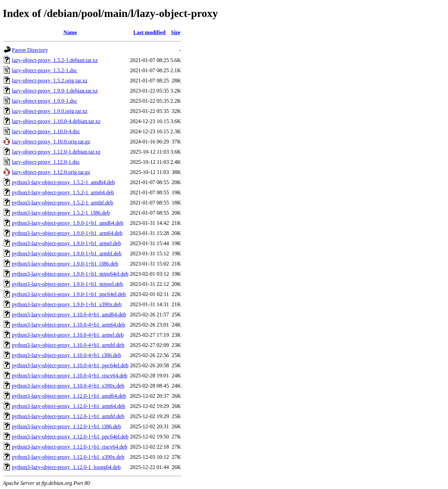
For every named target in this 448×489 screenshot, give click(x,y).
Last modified (150, 32)
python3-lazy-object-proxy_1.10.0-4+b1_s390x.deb (68, 386)
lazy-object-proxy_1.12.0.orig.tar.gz (51, 172)
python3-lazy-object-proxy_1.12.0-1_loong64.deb (66, 467)
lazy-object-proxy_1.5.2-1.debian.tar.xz (55, 60)
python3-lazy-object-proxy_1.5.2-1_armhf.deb (62, 203)
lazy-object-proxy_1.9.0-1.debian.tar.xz (55, 91)
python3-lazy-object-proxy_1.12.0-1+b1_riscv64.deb (70, 447)
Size (176, 32)
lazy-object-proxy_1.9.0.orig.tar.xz (50, 111)
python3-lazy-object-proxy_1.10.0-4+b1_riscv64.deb (70, 376)
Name (70, 32)
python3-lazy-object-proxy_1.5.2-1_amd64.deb (63, 182)
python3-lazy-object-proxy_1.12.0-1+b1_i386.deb (66, 426)
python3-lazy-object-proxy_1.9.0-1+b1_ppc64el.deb (69, 294)
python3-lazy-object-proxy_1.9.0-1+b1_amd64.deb (68, 223)
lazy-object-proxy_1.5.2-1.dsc (44, 70)
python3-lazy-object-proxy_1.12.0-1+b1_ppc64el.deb (70, 437)
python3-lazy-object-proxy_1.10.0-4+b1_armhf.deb (68, 345)
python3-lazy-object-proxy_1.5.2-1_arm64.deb (63, 192)
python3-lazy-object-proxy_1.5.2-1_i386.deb (61, 213)
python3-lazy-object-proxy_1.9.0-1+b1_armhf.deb (67, 253)
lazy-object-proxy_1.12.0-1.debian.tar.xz (56, 152)
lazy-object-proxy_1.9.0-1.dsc (44, 101)
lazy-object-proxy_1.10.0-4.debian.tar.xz (56, 121)
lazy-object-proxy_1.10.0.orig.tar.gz (51, 142)
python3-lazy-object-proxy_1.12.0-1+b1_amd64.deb (69, 396)
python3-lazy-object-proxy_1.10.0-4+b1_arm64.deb (69, 325)
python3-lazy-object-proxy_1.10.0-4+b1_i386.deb (66, 355)
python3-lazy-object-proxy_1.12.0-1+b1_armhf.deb (68, 416)
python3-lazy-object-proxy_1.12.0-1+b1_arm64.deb (69, 406)
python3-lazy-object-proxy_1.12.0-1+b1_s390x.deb (68, 457)
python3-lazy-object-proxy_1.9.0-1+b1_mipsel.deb (68, 284)
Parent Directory (30, 50)
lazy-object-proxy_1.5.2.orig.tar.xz (50, 81)
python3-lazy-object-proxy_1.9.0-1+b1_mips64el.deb (70, 274)
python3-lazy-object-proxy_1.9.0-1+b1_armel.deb (66, 243)
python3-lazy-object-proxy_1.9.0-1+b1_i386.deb (65, 264)
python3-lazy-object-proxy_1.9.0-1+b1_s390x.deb (67, 304)
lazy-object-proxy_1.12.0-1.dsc (46, 162)
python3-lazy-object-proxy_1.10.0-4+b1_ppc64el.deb (70, 365)
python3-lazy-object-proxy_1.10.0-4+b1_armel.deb (68, 335)
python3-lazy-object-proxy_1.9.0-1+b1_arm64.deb (67, 233)
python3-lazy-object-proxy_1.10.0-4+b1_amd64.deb (69, 315)
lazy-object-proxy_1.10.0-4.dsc (46, 131)
